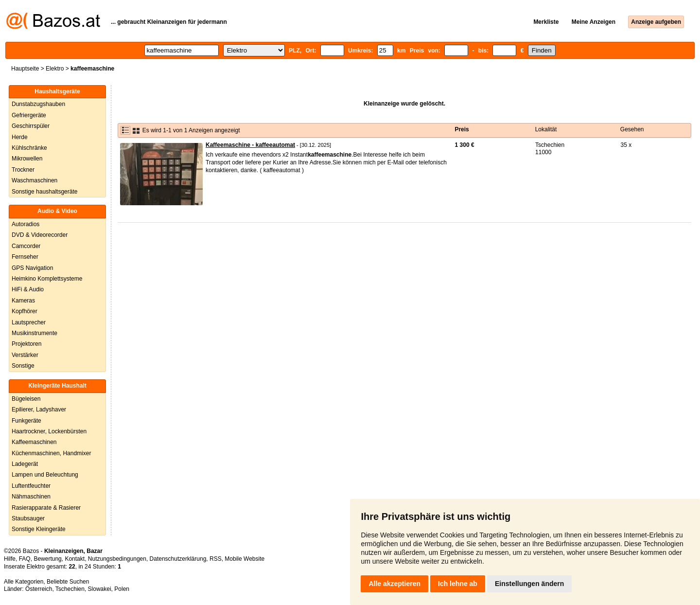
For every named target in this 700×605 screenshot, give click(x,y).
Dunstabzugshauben (38, 104)
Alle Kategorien (24, 582)
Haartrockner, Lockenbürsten (49, 431)
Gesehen (632, 129)
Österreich (39, 589)
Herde (20, 137)
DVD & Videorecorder (40, 235)
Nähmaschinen (31, 497)
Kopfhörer (25, 311)
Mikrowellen (27, 159)
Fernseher (25, 257)
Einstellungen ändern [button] (529, 584)
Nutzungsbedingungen (117, 559)
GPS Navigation (32, 268)
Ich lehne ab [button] (458, 584)
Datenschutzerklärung (178, 559)
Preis (462, 129)
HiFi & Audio (28, 289)
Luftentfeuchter (31, 486)
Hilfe (10, 559)
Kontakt (75, 559)
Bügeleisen (26, 399)
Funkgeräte (26, 421)
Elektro (55, 69)
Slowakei (100, 589)
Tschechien (70, 589)
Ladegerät (25, 464)
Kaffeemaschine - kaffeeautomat (250, 145)
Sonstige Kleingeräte (39, 529)
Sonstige (23, 366)
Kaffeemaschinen (34, 442)
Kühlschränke (29, 148)
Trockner (23, 170)
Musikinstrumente (35, 333)
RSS (216, 559)
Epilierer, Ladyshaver (39, 409)
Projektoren (26, 344)
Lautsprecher (29, 322)
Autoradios (26, 224)
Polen (122, 589)
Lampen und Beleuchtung (45, 475)
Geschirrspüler (31, 126)
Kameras (23, 301)
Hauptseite (25, 69)
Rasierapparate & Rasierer (46, 508)
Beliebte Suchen (68, 582)
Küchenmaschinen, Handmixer (51, 453)
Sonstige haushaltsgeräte (44, 192)
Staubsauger (28, 518)
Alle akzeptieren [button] (394, 584)
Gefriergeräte (29, 115)
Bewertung (47, 559)
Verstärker (25, 355)
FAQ (25, 559)
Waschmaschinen (35, 180)
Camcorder (26, 246)
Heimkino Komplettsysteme (47, 279)
